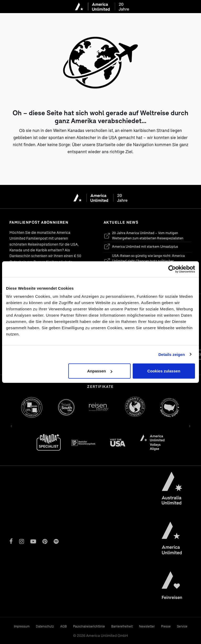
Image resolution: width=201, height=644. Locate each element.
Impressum (22, 626)
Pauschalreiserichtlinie (89, 626)
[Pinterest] (45, 541)
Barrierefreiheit (122, 626)
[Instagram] (22, 541)
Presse (166, 626)
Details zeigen (172, 354)
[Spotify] (56, 541)
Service (182, 626)
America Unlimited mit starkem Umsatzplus (141, 246)
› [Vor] (190, 425)
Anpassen (100, 371)
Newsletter (147, 626)
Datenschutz (45, 626)
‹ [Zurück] (11, 425)
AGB (63, 626)
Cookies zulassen (164, 371)
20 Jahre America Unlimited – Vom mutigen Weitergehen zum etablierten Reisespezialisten (143, 235)
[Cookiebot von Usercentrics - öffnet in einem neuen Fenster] (172, 269)
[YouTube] (33, 541)
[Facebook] (11, 541)
